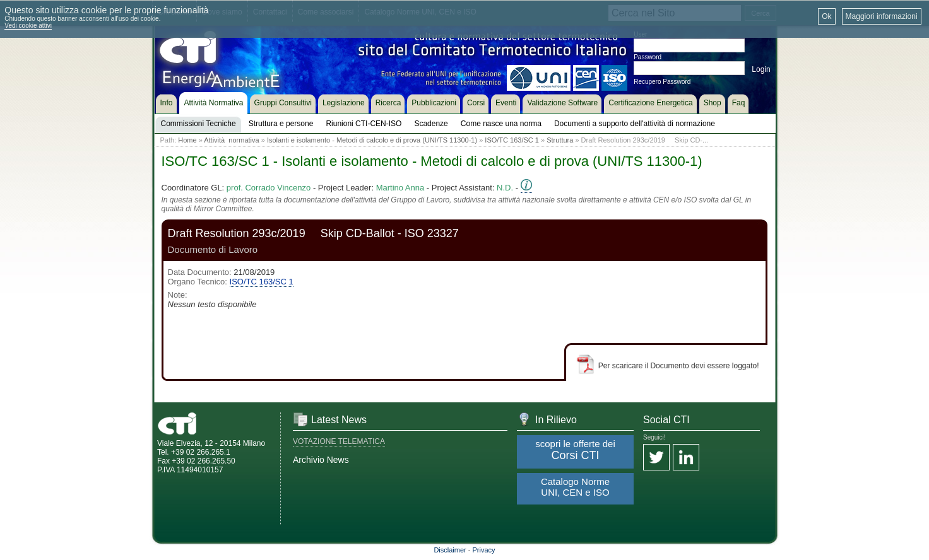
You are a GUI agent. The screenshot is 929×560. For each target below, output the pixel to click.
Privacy (484, 550)
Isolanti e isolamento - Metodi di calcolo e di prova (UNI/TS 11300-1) (372, 140)
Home (187, 140)
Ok (826, 16)
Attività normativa (231, 140)
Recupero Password (662, 82)
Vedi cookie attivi (28, 26)
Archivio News (321, 460)
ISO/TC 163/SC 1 (512, 140)
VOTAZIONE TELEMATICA (339, 441)
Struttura (560, 140)
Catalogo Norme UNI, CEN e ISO (575, 487)
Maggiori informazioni (882, 16)
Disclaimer (450, 550)
